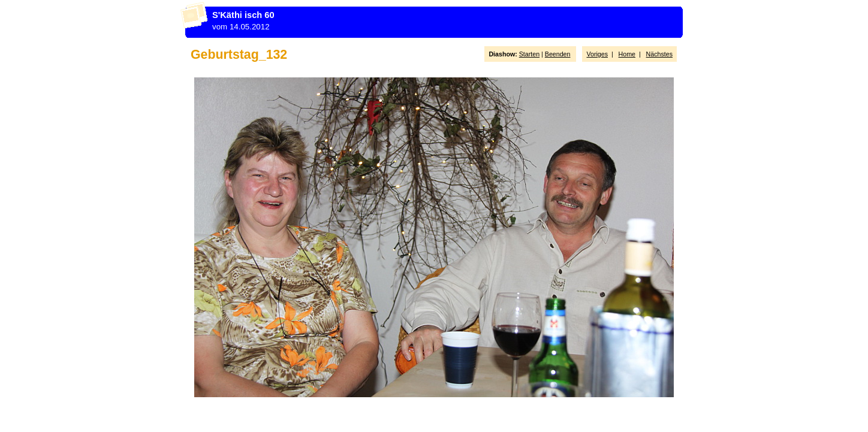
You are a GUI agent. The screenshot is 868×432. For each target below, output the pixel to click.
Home (627, 54)
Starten (529, 54)
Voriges (597, 54)
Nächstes (659, 54)
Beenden (558, 54)
